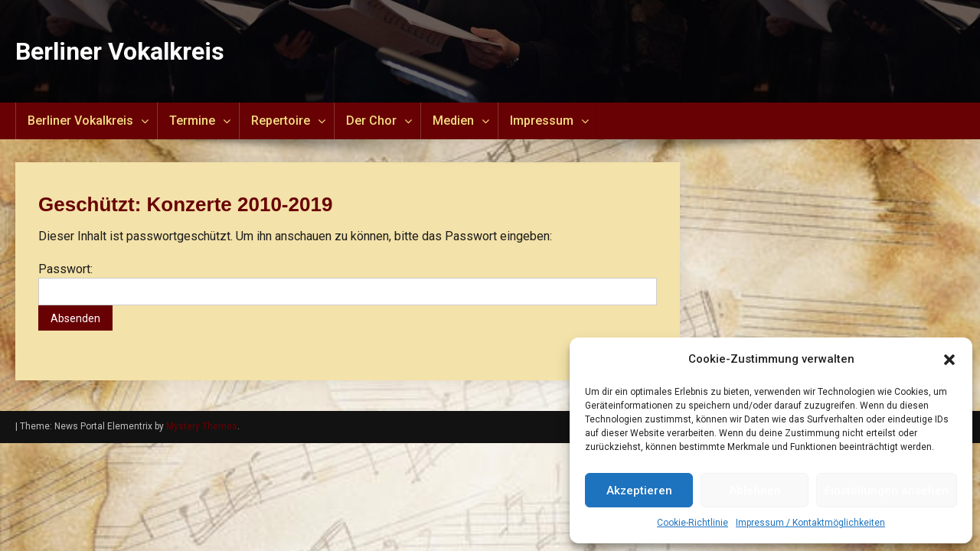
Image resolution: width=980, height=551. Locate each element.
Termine (192, 121)
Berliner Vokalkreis (120, 51)
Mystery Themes (202, 426)
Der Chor (371, 121)
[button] (949, 360)
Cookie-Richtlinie (693, 523)
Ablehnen (755, 491)
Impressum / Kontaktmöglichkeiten (810, 523)
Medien (453, 121)
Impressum (542, 121)
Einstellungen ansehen (887, 491)
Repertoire (281, 121)
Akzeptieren (639, 491)
